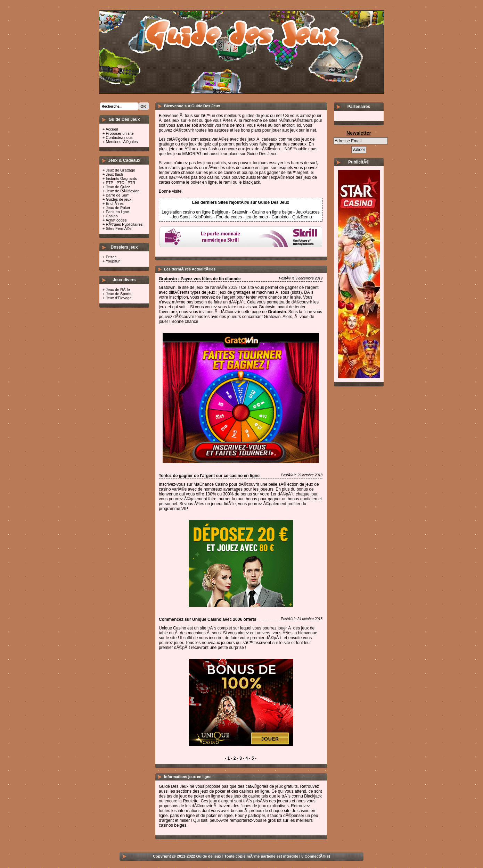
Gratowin (240, 212)
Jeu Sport (181, 217)
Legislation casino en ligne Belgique (195, 212)
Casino (112, 216)
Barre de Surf (117, 195)
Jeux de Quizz (118, 187)
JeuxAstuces (308, 212)
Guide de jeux (208, 856)
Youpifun (113, 261)
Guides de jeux (118, 199)
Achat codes (116, 220)
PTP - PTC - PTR (120, 183)
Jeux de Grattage (120, 170)
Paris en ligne (117, 212)
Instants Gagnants (121, 178)
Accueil (112, 129)
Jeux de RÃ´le (118, 290)
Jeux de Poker (118, 208)
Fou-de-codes (229, 217)
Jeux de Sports (118, 294)
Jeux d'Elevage (118, 298)
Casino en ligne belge (272, 212)
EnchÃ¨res (114, 203)
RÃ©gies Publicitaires (124, 224)
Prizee (111, 257)
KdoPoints (203, 217)
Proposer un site (120, 133)
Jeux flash (114, 174)
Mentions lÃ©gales (122, 142)
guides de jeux (255, 116)
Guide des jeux (190, 35)
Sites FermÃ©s (118, 228)
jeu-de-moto (257, 217)
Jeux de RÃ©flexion (122, 191)
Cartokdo (280, 217)
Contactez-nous (119, 137)
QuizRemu (302, 217)
